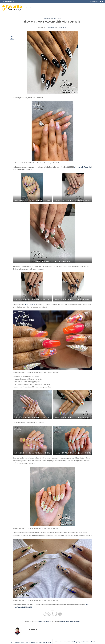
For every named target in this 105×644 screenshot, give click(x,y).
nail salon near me (75, 621)
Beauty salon (49, 18)
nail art (61, 621)
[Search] (26, 8)
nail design (66, 621)
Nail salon (57, 18)
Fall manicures (30, 304)
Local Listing (62, 27)
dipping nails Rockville (82, 167)
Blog (30, 8)
